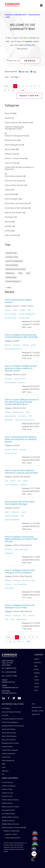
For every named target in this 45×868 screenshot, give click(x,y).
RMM (4, 764)
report (15, 310)
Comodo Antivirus (7, 782)
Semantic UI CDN (37, 711)
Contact (37, 680)
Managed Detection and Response (13, 726)
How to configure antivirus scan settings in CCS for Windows (20, 571)
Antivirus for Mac (7, 789)
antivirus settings (20, 584)
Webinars (37, 673)
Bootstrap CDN (37, 707)
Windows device (11, 453)
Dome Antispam (12, 199)
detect (25, 481)
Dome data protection (14, 176)
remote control (20, 379)
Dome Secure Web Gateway (16, 208)
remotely (23, 449)
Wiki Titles (25, 72)
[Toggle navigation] (41, 6)
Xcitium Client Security (14, 185)
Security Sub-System (13, 213)
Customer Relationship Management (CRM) (14, 128)
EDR (28, 273)
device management (12, 520)
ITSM (4, 767)
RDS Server (10, 273)
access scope (11, 277)
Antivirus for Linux (7, 793)
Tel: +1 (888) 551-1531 (9, 668)
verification (9, 553)
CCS (24, 615)
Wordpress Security (8, 821)
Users (28, 412)
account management (14, 261)
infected (24, 485)
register (28, 41)
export (7, 512)
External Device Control (13, 349)
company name (12, 257)
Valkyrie (8, 190)
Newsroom (37, 663)
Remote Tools (11, 154)
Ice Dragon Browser (8, 810)
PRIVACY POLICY (11, 834)
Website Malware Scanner (10, 817)
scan (33, 580)
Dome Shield (10, 194)
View (7, 481)
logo (29, 310)
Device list (16, 512)
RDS (20, 273)
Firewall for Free (7, 796)
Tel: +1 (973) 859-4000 (9, 672)
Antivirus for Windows (9, 786)
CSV (22, 516)
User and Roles (11, 235)
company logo (11, 253)
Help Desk (5, 771)
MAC (12, 619)
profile (33, 345)
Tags (35, 72)
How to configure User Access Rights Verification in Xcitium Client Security (21, 539)
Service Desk (10, 149)
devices (8, 412)
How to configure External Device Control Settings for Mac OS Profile (21, 336)
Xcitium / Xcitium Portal (15, 159)
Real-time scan (22, 619)
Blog (36, 666)
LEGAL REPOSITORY (13, 838)
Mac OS (26, 345)
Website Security (7, 803)
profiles (8, 231)
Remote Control (11, 140)
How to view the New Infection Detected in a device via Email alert (21, 472)
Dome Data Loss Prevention (16, 204)
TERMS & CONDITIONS (12, 831)
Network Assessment (9, 754)
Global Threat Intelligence (10, 722)
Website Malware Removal (10, 824)
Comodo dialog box (13, 281)
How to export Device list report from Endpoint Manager (20, 503)
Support (37, 659)
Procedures (10, 217)
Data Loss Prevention (9, 740)
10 (13, 90)
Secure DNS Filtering (9, 729)
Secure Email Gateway (9, 736)
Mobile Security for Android (10, 807)
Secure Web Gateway (9, 733)
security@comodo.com (9, 693)
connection (22, 416)
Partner (36, 687)
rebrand (8, 310)
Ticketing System (7, 747)
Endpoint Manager (12, 516)
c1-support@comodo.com (10, 688)
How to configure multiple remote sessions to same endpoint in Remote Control (21, 368)
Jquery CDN (36, 714)
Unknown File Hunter (14, 181)
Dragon (23, 310)
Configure (17, 345)
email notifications (12, 485)
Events (36, 669)
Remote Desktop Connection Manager (14, 828)
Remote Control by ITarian (16, 269)
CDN (33, 704)
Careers (37, 683)
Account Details (12, 265)
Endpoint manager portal (15, 136)
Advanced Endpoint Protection (11, 712)
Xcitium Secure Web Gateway (17, 123)
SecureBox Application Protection (12, 719)
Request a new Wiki (29, 96)
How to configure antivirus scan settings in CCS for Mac (20, 606)
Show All (8, 114)
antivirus (26, 580)
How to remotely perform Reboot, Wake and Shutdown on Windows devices (21, 439)
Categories (12, 106)
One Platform (6, 708)
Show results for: (11, 72)
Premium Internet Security (10, 800)
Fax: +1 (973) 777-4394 (9, 676)
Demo (36, 690)
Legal (36, 676)
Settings (8, 345)
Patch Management (13, 145)
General (8, 118)
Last (23, 90)
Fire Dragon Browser (8, 814)
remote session (10, 382)
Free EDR (5, 715)
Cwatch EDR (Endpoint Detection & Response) (19, 168)
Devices (8, 222)
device (15, 449)
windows (8, 584)
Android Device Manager (10, 750)
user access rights (21, 549)
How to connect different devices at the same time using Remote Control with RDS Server (22, 402)
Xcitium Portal (11, 163)
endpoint (22, 382)
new (19, 481)
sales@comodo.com (8, 682)
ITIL (3, 774)
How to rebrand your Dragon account (18, 301)
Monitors (9, 226)
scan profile (9, 588)
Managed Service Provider (10, 743)
